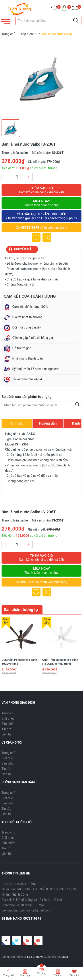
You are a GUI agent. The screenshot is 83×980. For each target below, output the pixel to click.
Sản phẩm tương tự (21, 610)
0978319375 (30, 228)
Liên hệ (7, 734)
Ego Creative (35, 957)
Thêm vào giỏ (41, 190)
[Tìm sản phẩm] (49, 21)
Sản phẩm (9, 724)
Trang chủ (8, 713)
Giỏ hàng (41, 973)
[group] (41, 79)
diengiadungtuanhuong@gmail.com (26, 910)
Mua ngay (41, 203)
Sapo (65, 957)
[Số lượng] (17, 177)
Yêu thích (74, 975)
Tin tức (6, 729)
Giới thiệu (8, 718)
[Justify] (76, 21)
